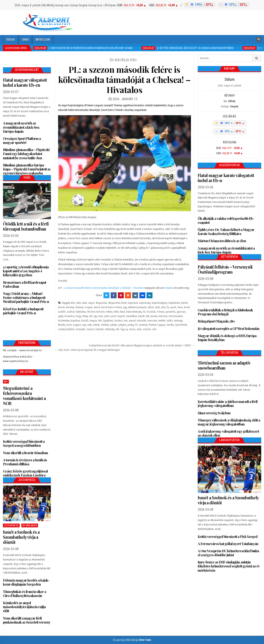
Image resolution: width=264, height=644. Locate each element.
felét (116, 312)
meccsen (152, 321)
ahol (73, 303)
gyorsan (181, 312)
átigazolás (101, 303)
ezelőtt (62, 312)
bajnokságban (160, 303)
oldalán (105, 325)
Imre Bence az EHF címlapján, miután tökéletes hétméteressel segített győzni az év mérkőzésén (229, 566)
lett (100, 321)
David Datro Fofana (112, 307)
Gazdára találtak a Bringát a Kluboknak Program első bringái (225, 312)
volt (154, 329)
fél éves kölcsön (96, 312)
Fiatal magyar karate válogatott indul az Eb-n (226, 178)
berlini (184, 303)
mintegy (178, 321)
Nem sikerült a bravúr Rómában (25, 453)
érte (163, 307)
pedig (131, 325)
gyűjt (61, 316)
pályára (122, 325)
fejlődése (81, 312)
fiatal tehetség (134, 312)
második (142, 321)
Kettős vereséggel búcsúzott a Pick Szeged (228, 537)
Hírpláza (169, 288)
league (93, 321)
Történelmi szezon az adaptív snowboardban (224, 365)
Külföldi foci (126, 60)
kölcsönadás (176, 316)
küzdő (85, 321)
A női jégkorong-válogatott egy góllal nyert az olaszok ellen (228, 433)
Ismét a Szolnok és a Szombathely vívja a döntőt (21, 537)
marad (132, 321)
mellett (162, 321)
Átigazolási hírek (117, 303)
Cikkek (25, 39)
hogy (78, 316)
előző (151, 307)
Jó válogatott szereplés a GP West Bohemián (229, 329)
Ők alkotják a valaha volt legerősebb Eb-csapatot (226, 220)
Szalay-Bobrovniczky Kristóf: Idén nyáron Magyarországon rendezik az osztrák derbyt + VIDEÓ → (142, 345)
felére (109, 312)
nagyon (77, 325)
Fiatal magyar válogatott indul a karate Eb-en (25, 82)
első (158, 307)
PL (137, 325)
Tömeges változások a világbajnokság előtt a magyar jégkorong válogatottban (229, 422)
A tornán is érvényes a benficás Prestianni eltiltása (25, 462)
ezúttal (71, 312)
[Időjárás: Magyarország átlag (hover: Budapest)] (216, 5)
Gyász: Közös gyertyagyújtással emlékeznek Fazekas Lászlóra (25, 473)
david (97, 307)
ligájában (108, 321)
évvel (187, 307)
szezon (90, 329)
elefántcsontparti (137, 307)
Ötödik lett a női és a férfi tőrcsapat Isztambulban (26, 226)
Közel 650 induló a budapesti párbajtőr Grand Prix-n (23, 311)
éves (180, 307)
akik (79, 303)
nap (84, 325)
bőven (61, 307)
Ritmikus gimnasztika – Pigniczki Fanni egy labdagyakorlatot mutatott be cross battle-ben (26, 154)
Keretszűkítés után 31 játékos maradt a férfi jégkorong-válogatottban (228, 404)
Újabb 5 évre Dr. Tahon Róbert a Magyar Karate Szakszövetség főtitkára (226, 232)
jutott (114, 316)
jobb (107, 316)
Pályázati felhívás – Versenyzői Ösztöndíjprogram (225, 269)
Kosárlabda (30, 525)
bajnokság (145, 303)
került (142, 316)
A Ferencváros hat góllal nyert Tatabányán (228, 544)
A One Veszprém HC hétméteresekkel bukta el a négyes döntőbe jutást (228, 553)
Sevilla (170, 325)
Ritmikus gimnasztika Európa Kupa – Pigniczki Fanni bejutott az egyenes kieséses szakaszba (27, 169)
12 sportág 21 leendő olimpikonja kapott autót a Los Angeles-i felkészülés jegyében (26, 271)
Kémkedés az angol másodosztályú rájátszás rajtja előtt (24, 607)
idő (91, 316)
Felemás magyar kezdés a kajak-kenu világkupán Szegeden (26, 582)
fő (144, 312)
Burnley (70, 307)
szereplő (80, 329)
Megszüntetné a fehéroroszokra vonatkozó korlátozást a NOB (24, 396)
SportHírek (181, 325)
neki (90, 325)
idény (85, 316)
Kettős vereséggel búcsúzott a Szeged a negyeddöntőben (24, 443)
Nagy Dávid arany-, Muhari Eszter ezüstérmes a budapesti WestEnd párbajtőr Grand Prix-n (26, 298)
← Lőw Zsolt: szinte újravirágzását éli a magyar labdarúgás (87, 350)
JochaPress (11, 525)
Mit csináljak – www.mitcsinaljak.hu (22, 350)
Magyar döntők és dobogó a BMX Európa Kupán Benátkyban (227, 338)
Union (132, 329)
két (148, 316)
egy (125, 307)
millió (170, 321)
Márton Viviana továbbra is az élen (222, 241)
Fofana (161, 312)
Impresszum (43, 39)
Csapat (89, 307)
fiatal (122, 312)
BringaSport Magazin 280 (216, 321)
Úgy (122, 329)
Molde (62, 325)
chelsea (79, 307)
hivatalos (70, 316)
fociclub (151, 312)
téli (117, 329)
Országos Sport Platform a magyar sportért (22, 140)
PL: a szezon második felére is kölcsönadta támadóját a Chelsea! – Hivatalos (124, 79)
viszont (147, 329)
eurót (173, 307)
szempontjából (66, 329)
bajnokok (133, 303)
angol (91, 303)
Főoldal (11, 39)
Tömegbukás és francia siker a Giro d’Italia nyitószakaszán (24, 594)
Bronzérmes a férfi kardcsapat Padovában (24, 284)
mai (126, 321)
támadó (100, 329)
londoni (118, 321)
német (96, 325)
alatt (85, 303)
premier (143, 325)
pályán (114, 325)
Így (95, 316)
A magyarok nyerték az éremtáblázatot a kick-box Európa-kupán (21, 127)
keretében (132, 316)
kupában (75, 321)
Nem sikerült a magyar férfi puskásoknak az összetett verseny (27, 620)
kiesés (154, 316)
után (139, 329)
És (168, 307)
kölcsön (163, 316)
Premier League (157, 325)
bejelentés (174, 303)
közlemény (64, 321)
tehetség (110, 329)
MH (6, 382)
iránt (100, 316)
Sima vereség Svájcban (214, 413)
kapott (121, 316)
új (127, 329)
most (69, 325)
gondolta (171, 312)
